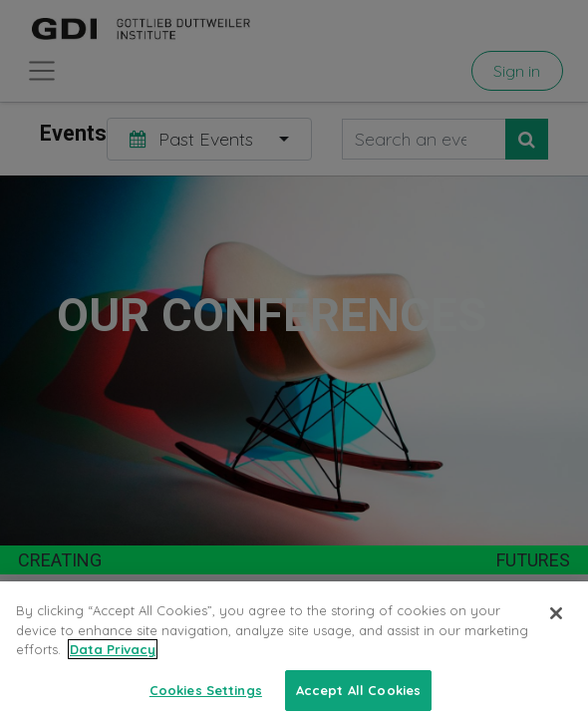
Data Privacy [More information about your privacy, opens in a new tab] (113, 675)
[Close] (556, 639)
